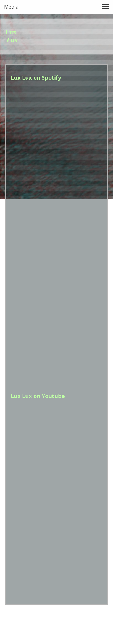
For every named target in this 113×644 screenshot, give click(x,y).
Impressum (16, 622)
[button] (106, 7)
